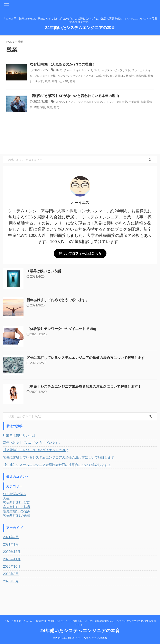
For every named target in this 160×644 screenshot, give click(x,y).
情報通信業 (63, 115)
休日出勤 (145, 110)
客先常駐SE (62, 81)
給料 (43, 86)
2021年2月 (11, 555)
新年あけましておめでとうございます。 (60, 318)
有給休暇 (80, 115)
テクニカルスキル (58, 76)
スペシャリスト (123, 71)
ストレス (131, 110)
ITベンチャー (76, 71)
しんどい (84, 110)
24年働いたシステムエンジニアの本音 (80, 28)
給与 (100, 115)
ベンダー (108, 76)
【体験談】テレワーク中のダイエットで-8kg (63, 347)
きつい (71, 110)
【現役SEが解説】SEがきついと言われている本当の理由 (87, 104)
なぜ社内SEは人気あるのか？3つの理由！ (75, 65)
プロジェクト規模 (86, 76)
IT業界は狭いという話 (45, 289)
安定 (48, 81)
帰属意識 (91, 81)
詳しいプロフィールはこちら (80, 271)
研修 (136, 81)
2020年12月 (12, 570)
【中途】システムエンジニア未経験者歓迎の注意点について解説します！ (87, 404)
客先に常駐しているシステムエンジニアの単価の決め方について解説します (89, 375)
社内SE (146, 81)
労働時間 (47, 115)
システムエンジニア (107, 110)
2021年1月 (11, 562)
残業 (127, 81)
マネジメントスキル (131, 76)
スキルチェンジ (99, 71)
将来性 (78, 81)
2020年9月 (11, 592)
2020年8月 (11, 599)
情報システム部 (111, 81)
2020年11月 (12, 577)
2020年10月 (12, 584)
